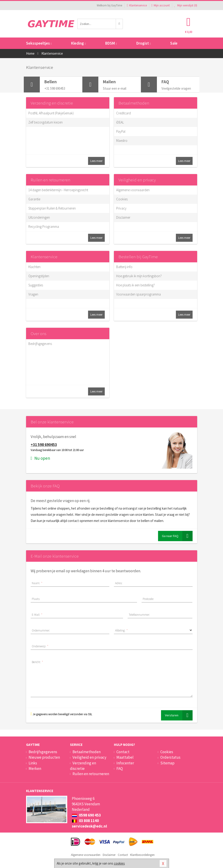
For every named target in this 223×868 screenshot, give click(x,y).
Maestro (122, 141)
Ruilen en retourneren (50, 180)
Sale (174, 43)
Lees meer (96, 161)
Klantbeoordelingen (142, 855)
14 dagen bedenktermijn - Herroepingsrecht (58, 190)
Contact (123, 752)
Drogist (144, 43)
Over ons (38, 333)
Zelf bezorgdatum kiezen (46, 122)
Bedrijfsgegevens (40, 344)
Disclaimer (123, 217)
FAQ (120, 769)
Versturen (179, 715)
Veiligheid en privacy (137, 180)
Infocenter (125, 763)
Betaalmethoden (134, 103)
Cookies (122, 199)
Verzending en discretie (52, 103)
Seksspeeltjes (39, 43)
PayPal (121, 131)
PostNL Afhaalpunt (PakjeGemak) (51, 113)
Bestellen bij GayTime (138, 257)
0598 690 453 (86, 815)
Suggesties (36, 285)
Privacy (121, 208)
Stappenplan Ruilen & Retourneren (52, 208)
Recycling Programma (44, 227)
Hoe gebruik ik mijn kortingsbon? (139, 276)
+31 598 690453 (44, 445)
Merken (35, 769)
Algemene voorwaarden (133, 190)
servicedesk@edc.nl (89, 826)
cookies (119, 863)
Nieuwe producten (44, 757)
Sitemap (167, 763)
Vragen (33, 294)
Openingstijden (39, 276)
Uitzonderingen (39, 217)
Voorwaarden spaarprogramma (138, 294)
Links (33, 763)
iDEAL (120, 122)
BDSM (111, 43)
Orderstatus (170, 757)
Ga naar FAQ (177, 536)
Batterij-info (124, 267)
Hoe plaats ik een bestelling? (136, 285)
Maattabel (125, 757)
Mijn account (161, 5)
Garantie (34, 199)
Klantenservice (137, 5)
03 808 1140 (85, 821)
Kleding (78, 43)
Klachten (34, 267)
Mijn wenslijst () (186, 5)
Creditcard (124, 113)
